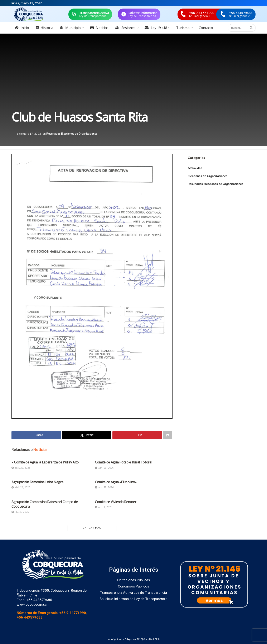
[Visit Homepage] (29, 14)
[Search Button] (252, 28)
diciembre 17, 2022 (29, 134)
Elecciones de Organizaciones (208, 176)
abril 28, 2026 (104, 468)
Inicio (22, 28)
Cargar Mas (92, 528)
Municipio (70, 28)
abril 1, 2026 (104, 507)
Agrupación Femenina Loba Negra (37, 482)
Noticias (99, 28)
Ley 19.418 (156, 28)
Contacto (206, 28)
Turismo (183, 28)
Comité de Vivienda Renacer (116, 502)
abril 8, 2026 (20, 512)
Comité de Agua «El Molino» (116, 482)
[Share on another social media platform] (168, 435)
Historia (44, 28)
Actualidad (195, 168)
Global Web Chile (152, 639)
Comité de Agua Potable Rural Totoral (123, 462)
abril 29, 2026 (21, 468)
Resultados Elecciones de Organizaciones (72, 134)
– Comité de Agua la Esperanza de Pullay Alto (45, 462)
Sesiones (125, 28)
